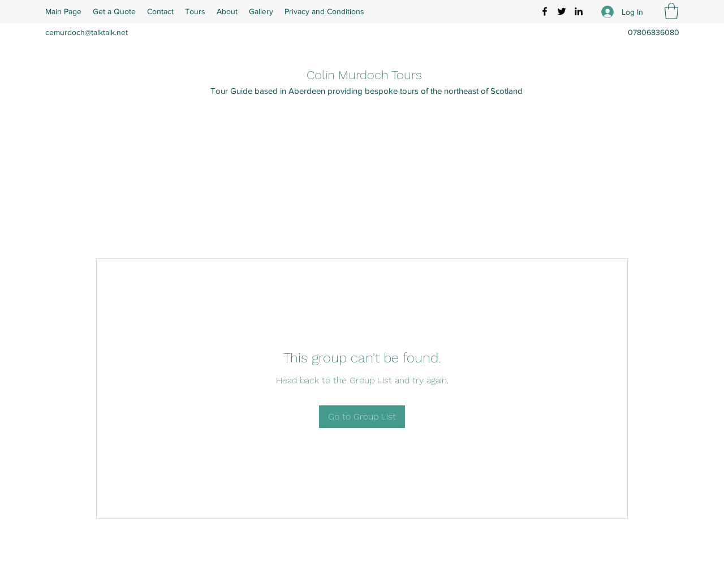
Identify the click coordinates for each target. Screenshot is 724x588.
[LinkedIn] (579, 11)
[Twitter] (562, 11)
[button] (671, 11)
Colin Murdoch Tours (364, 75)
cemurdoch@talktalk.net (87, 32)
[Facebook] (545, 11)
